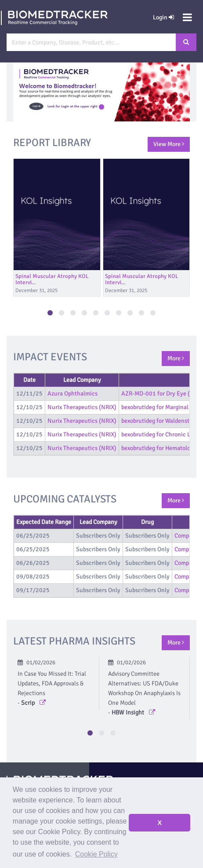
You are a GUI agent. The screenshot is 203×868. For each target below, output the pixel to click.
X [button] (159, 823)
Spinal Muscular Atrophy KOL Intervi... (52, 279)
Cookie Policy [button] (96, 854)
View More (169, 144)
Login (163, 17)
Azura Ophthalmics (72, 394)
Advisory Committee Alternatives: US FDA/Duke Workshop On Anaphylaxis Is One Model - (144, 693)
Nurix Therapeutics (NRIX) (82, 407)
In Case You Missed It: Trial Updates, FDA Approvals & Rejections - (52, 688)
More (176, 358)
